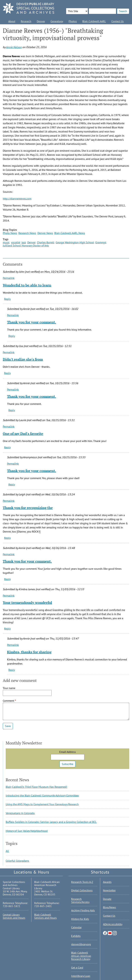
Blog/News (109, 907)
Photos (73, 21)
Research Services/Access (80, 900)
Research (26, 21)
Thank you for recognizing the (28, 508)
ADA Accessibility (113, 924)
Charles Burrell (46, 242)
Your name (9, 688)
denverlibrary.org (81, 944)
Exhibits (76, 936)
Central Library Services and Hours (14, 916)
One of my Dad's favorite (23, 434)
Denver (41, 21)
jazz (24, 242)
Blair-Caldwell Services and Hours (45, 916)
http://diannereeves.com (17, 199)
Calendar (76, 927)
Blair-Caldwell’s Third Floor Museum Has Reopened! (36, 787)
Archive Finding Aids (83, 910)
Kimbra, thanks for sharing (29, 652)
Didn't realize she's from (23, 359)
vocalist (16, 242)
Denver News (45, 233)
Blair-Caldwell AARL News (70, 233)
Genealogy (57, 21)
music (6, 242)
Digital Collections (82, 890)
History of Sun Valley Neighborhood (27, 831)
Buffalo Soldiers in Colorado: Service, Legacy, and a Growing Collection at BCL (51, 822)
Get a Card (77, 968)
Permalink (9, 278)
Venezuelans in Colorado (20, 813)
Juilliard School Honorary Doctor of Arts (26, 245)
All (7, 851)
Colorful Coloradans (17, 861)
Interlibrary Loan (81, 976)
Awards (107, 882)
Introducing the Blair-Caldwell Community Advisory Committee (42, 795)
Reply (7, 299)
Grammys (101, 242)
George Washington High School (75, 242)
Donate (107, 899)
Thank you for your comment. (32, 322)
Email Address (68, 752)
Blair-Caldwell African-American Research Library (81, 956)
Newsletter (109, 890)
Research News (27, 233)
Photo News (10, 233)
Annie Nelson (14, 47)
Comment (8, 701)
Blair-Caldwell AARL (94, 21)
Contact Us (118, 21)
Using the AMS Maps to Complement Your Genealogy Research (42, 804)
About (12, 21)
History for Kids (80, 919)
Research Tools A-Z (82, 882)
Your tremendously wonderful (27, 602)
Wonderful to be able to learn (27, 285)
